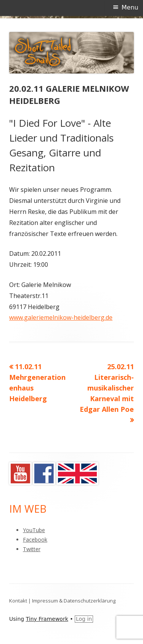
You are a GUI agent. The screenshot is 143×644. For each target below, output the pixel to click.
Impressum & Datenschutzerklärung (74, 601)
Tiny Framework (47, 619)
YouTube (34, 530)
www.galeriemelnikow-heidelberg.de (61, 317)
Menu (130, 7)
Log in (84, 619)
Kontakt (18, 601)
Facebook (35, 540)
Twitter (32, 549)
